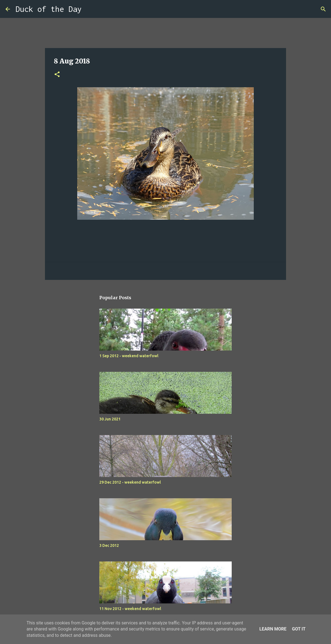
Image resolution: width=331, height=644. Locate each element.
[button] (57, 75)
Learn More (273, 629)
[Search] (89, 9)
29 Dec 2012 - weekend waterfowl (130, 482)
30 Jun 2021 (110, 419)
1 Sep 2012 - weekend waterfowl (129, 356)
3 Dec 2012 (109, 545)
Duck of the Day (49, 9)
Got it (299, 629)
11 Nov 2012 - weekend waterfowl (130, 609)
